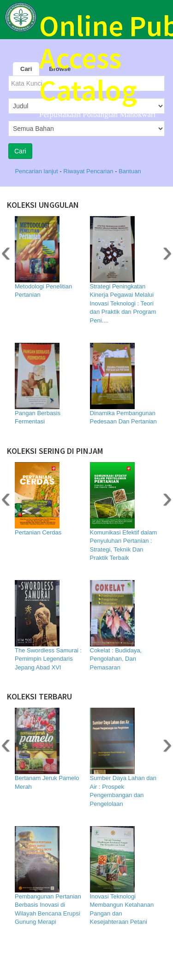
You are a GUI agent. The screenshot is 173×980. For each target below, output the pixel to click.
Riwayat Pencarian (89, 171)
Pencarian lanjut (37, 171)
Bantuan (130, 171)
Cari (26, 69)
